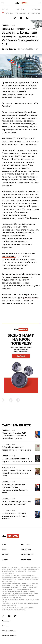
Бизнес (5, 554)
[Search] (40, 3)
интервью (30, 103)
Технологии (27, 554)
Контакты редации (9, 636)
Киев (4, 549)
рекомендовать (31, 298)
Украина (25, 544)
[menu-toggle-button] (2, 3)
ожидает (24, 277)
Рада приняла (9, 256)
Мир (13, 25)
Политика (26, 549)
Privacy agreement (9, 631)
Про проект (6, 621)
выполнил (16, 236)
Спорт (5, 559)
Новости (5, 25)
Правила (5, 626)
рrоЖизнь (26, 559)
